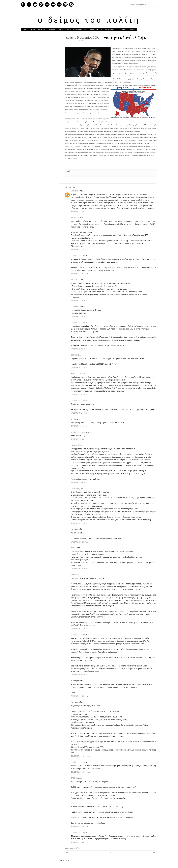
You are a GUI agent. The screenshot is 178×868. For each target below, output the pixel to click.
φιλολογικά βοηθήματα (108, 30)
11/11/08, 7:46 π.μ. (80, 842)
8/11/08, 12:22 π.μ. (80, 542)
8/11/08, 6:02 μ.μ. (79, 629)
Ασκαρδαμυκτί (77, 373)
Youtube (47, 4)
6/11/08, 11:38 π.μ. (80, 250)
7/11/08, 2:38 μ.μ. (79, 483)
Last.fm (59, 4)
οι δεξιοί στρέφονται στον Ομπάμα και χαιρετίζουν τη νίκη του (108, 153)
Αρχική (25, 30)
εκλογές (77, 173)
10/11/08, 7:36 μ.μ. (80, 826)
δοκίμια (61, 30)
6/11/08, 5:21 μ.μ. (79, 394)
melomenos (76, 307)
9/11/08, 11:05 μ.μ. (80, 696)
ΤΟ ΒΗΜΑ (74, 159)
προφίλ (33, 30)
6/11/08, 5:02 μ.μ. (79, 368)
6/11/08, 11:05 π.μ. (80, 212)
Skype (71, 4)
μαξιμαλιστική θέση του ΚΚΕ (88, 125)
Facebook (29, 4)
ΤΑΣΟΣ (74, 778)
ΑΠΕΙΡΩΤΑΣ (76, 280)
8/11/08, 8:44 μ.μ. (79, 675)
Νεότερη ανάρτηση (66, 852)
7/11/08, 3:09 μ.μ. (79, 523)
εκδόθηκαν (42, 30)
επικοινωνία (123, 30)
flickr (53, 4)
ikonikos (74, 575)
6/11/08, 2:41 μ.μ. (79, 349)
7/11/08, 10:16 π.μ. (80, 426)
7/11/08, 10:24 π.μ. (80, 439)
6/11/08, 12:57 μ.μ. (80, 274)
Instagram (65, 4)
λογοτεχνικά (94, 30)
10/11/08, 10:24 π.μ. (80, 756)
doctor (74, 355)
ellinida (74, 548)
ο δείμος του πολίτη (89, 20)
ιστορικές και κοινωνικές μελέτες (77, 30)
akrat (73, 419)
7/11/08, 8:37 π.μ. (79, 413)
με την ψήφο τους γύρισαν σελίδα (81, 85)
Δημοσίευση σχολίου (72, 848)
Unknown (75, 191)
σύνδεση (132, 30)
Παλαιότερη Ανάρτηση (154, 852)
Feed (23, 4)
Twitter (35, 4)
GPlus (41, 4)
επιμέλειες (52, 30)
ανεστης (74, 445)
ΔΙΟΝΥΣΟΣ (76, 218)
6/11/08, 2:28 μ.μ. (79, 301)
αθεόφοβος (76, 489)
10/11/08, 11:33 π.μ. (80, 772)
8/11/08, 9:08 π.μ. (79, 569)
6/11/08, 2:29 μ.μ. (79, 317)
